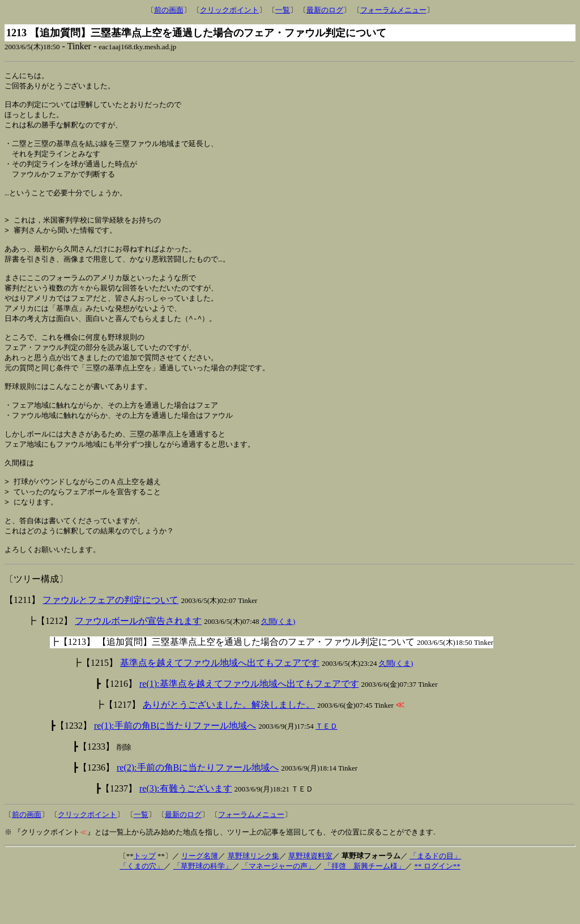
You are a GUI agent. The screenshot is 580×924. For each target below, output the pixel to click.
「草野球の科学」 (203, 911)
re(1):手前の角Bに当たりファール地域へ (175, 771)
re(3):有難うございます (186, 834)
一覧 (283, 10)
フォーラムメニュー (393, 10)
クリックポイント (229, 10)
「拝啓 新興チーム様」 (364, 911)
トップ (145, 901)
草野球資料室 (310, 901)
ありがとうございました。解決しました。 (229, 750)
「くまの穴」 (142, 911)
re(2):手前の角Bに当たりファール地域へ (198, 813)
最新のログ (325, 10)
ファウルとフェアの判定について (110, 645)
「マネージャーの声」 (278, 911)
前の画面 (169, 10)
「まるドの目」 (435, 901)
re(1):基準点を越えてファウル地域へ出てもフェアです (249, 729)
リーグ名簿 (200, 901)
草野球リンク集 (253, 901)
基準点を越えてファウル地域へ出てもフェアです (220, 708)
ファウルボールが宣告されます (138, 666)
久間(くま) (278, 667)
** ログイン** (437, 911)
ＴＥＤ (327, 771)
